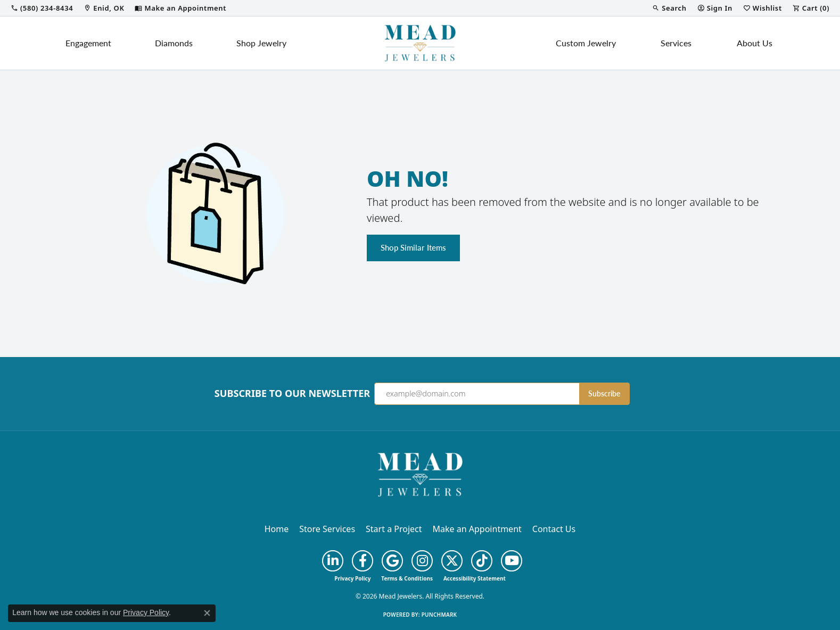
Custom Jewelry (586, 43)
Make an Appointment (477, 529)
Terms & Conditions (407, 578)
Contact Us (554, 529)
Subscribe (604, 393)
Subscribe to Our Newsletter (292, 394)
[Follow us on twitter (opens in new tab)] (452, 561)
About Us (755, 43)
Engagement (88, 43)
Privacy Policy (352, 578)
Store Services (327, 529)
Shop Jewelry (261, 43)
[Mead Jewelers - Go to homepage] (420, 474)
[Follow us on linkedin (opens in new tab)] (333, 561)
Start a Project (394, 529)
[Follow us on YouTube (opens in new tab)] (512, 561)
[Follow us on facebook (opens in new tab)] (363, 561)
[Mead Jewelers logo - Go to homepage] (420, 43)
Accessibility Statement (475, 578)
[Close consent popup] (207, 613)
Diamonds (174, 43)
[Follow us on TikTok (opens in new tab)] (482, 561)
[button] (669, 8)
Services (676, 43)
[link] (42, 8)
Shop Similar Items (413, 247)
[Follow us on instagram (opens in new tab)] (422, 561)
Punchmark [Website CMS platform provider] (439, 615)
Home (277, 529)
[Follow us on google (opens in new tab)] (392, 561)
